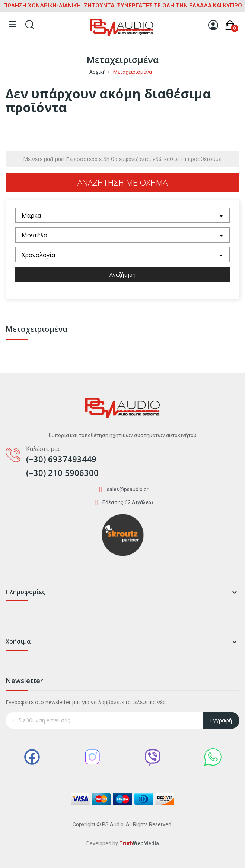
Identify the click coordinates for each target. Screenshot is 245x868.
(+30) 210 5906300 (62, 473)
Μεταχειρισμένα (36, 330)
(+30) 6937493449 (61, 459)
